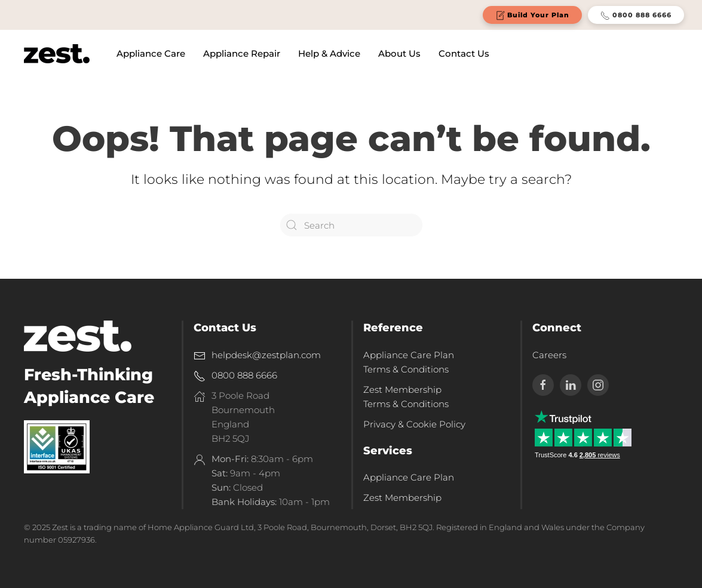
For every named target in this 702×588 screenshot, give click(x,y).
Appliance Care (151, 53)
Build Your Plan (532, 16)
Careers (549, 355)
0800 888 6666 (636, 16)
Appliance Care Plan (409, 477)
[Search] (351, 225)
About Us (399, 53)
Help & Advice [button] (329, 53)
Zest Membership (402, 498)
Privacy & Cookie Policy (414, 424)
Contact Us (464, 53)
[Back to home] (57, 54)
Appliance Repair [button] (242, 53)
